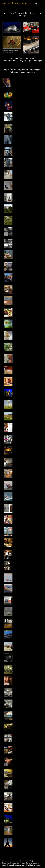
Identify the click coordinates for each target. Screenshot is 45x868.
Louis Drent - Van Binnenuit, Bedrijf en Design (17, 3)
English (36, 3)
